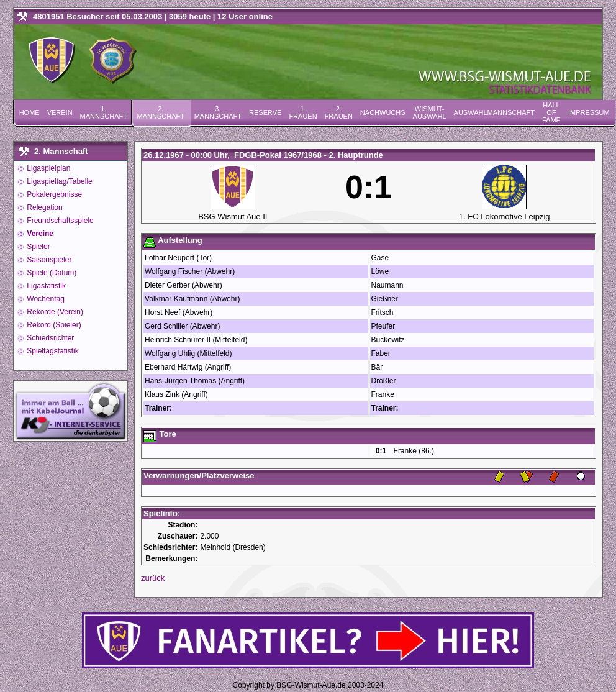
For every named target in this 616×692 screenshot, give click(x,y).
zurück (153, 578)
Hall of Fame (551, 112)
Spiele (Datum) (51, 273)
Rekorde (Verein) (54, 312)
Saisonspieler (48, 260)
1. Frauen (303, 112)
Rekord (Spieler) (53, 325)
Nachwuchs (383, 112)
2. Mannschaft (161, 112)
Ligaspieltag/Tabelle (59, 181)
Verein (60, 112)
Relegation (44, 207)
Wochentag (45, 299)
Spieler (38, 247)
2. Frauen (339, 112)
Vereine (39, 234)
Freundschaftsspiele (59, 221)
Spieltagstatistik (52, 351)
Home (29, 112)
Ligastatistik (45, 286)
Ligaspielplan (48, 168)
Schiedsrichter (49, 338)
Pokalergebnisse (53, 194)
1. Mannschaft (104, 112)
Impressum (589, 112)
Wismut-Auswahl (430, 112)
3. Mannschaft (218, 112)
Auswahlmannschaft (494, 112)
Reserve (265, 112)
